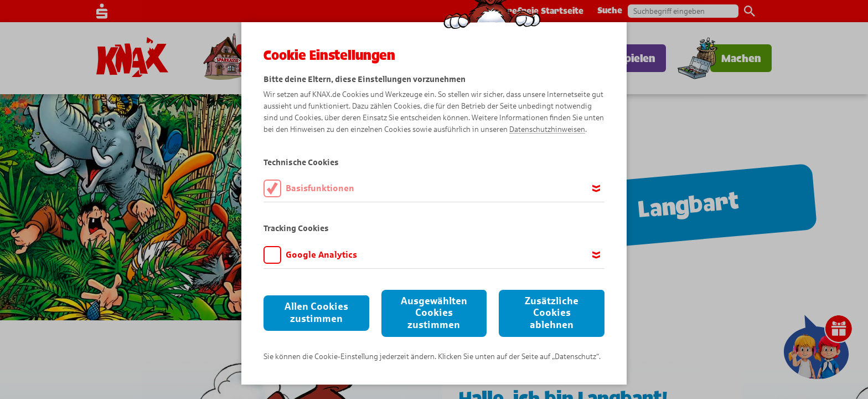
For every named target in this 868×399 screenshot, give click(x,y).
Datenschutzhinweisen (547, 129)
